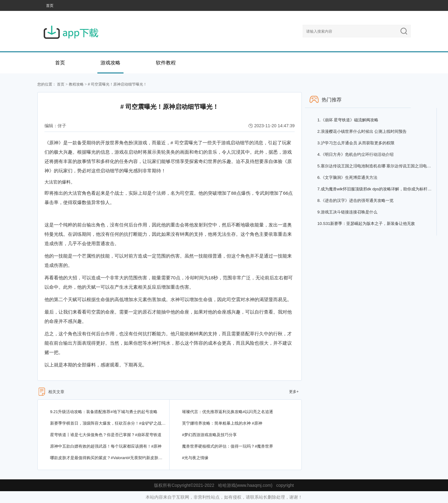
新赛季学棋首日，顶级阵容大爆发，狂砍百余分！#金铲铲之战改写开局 (108, 423)
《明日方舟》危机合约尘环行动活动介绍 (355, 154)
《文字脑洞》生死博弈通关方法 (347, 177)
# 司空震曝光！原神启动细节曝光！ (117, 84)
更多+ (294, 392)
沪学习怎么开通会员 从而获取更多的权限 (356, 143)
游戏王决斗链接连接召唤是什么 (347, 212)
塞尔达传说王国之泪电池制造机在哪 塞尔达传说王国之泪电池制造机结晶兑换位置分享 (375, 166)
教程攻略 (76, 84)
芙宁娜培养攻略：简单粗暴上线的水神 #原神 (222, 423)
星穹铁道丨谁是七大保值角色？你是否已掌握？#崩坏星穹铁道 (106, 435)
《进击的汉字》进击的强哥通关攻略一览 (355, 200)
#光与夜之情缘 (195, 458)
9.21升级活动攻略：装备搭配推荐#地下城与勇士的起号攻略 (104, 412)
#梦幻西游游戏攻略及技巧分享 (209, 435)
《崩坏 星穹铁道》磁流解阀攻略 (348, 120)
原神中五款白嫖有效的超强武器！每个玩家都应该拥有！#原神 (106, 446)
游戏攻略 (110, 63)
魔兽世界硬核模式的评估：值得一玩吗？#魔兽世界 (228, 446)
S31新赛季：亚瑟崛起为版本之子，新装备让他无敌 (366, 224)
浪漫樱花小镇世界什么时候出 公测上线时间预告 (362, 131)
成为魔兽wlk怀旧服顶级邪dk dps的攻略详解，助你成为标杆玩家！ (375, 189)
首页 (50, 6)
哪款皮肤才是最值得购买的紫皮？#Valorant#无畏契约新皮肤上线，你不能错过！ (108, 458)
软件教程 (166, 63)
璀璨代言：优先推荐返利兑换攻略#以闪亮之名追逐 (228, 412)
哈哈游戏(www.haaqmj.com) (245, 485)
